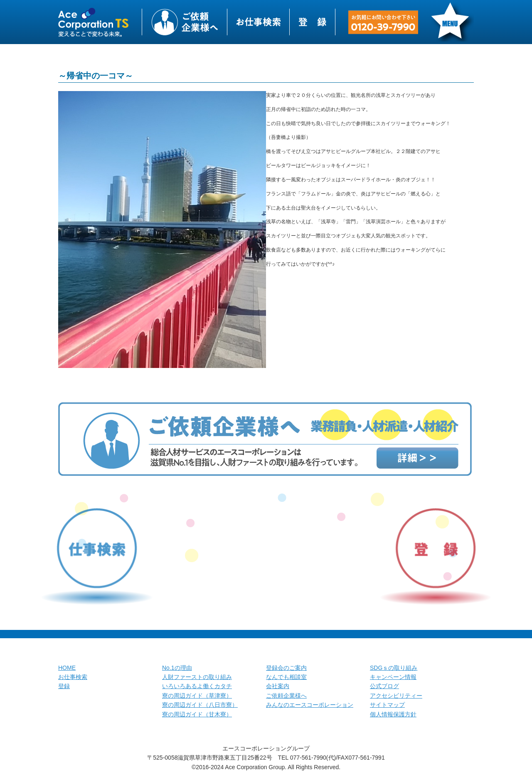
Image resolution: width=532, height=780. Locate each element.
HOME (67, 668)
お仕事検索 (73, 677)
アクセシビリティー (396, 696)
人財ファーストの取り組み (197, 677)
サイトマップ (387, 705)
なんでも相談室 (286, 677)
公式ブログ (384, 686)
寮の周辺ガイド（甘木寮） (197, 714)
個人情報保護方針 (393, 714)
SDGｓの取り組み (394, 668)
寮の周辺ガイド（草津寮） (197, 696)
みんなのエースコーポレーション (310, 705)
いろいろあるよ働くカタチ (197, 686)
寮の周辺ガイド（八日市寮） (200, 705)
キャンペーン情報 (393, 677)
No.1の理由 (177, 668)
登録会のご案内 (286, 668)
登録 (64, 686)
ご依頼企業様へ (286, 696)
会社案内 (278, 686)
